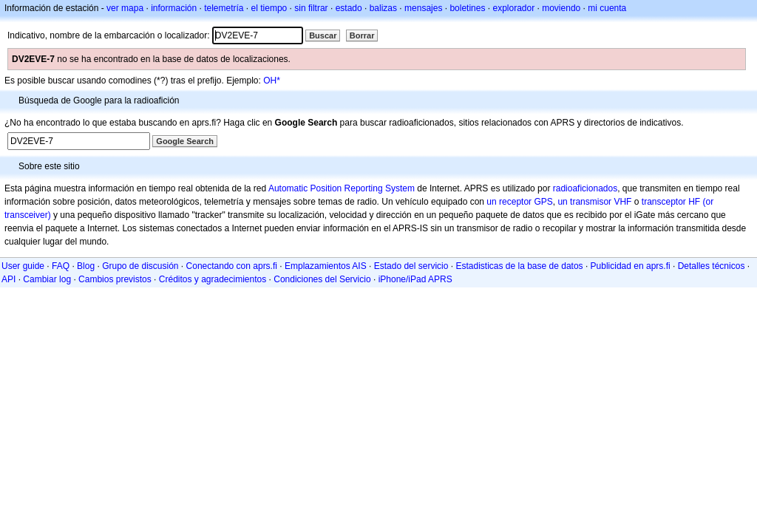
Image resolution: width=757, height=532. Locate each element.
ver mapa (125, 8)
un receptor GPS (519, 202)
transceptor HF (671, 202)
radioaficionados (585, 188)
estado (349, 8)
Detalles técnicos (712, 266)
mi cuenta (607, 8)
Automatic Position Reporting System (342, 188)
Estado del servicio (411, 266)
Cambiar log (47, 279)
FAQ (61, 266)
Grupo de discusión (140, 266)
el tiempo (269, 8)
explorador (513, 8)
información (174, 8)
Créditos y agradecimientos (213, 279)
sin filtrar (311, 8)
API (9, 279)
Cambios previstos (115, 279)
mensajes (423, 8)
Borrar (362, 35)
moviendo (561, 8)
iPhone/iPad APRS (415, 279)
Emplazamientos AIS (326, 266)
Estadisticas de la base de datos (519, 266)
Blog (86, 266)
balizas (383, 8)
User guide (23, 266)
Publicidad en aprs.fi (631, 266)
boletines (467, 8)
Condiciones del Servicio (322, 279)
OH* (272, 81)
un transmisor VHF (594, 202)
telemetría (224, 8)
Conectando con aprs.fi (232, 266)
